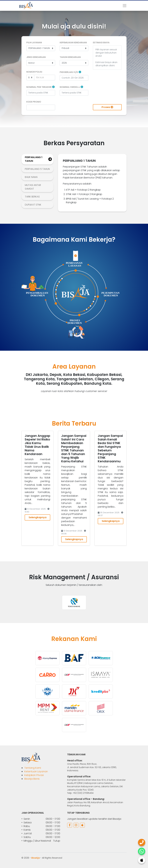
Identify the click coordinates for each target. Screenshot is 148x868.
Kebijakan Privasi (34, 775)
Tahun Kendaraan (70, 57)
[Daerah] (30, 78)
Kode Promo (34, 102)
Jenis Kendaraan (36, 57)
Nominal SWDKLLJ (70, 87)
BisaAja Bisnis (32, 779)
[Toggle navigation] (125, 6)
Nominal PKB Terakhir (39, 87)
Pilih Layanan (34, 43)
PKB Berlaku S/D (69, 72)
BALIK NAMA (31, 177)
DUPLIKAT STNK (33, 205)
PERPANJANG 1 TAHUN (34, 159)
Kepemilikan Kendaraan (73, 43)
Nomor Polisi (34, 72)
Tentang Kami (33, 768)
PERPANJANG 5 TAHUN (37, 169)
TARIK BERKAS (32, 197)
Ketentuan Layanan (36, 771)
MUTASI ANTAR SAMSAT (33, 187)
